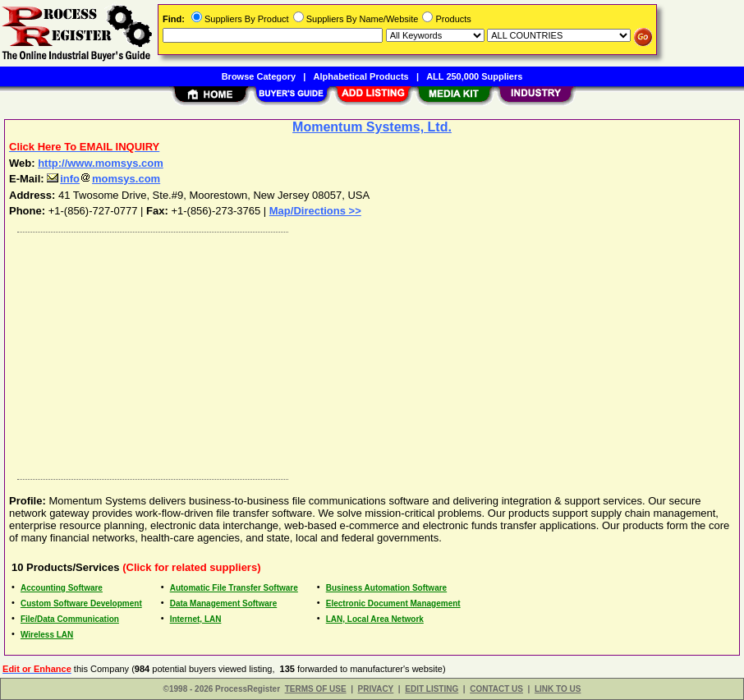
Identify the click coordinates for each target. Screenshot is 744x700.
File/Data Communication (70, 619)
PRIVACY (376, 689)
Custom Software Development (81, 603)
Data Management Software (224, 603)
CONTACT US (496, 689)
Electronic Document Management (393, 603)
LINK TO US (558, 689)
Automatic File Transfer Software (234, 588)
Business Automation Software (386, 588)
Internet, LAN (196, 619)
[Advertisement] (373, 352)
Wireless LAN (47, 635)
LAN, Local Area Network (375, 619)
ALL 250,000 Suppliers (474, 76)
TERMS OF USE (316, 689)
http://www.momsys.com (101, 163)
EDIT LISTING (432, 689)
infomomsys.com (103, 179)
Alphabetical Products (361, 76)
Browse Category (259, 76)
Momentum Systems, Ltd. (372, 127)
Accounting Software (62, 588)
